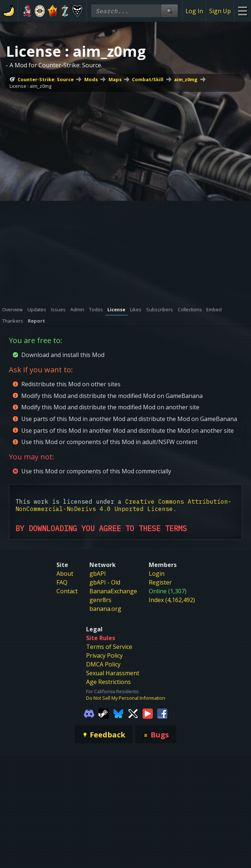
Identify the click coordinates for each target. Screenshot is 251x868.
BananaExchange (113, 591)
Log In (194, 11)
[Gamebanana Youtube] (148, 713)
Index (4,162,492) (172, 600)
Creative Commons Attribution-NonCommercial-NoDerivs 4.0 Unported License (123, 505)
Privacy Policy (104, 655)
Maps (115, 79)
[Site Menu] (242, 11)
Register (160, 582)
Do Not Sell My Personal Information (126, 698)
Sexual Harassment (113, 673)
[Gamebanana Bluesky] (118, 713)
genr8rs (100, 600)
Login (157, 574)
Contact (67, 591)
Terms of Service (109, 647)
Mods (91, 79)
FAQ (62, 582)
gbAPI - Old (105, 582)
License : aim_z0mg (30, 86)
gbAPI (98, 574)
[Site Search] (169, 11)
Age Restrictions (108, 682)
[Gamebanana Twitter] (133, 713)
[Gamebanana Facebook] (162, 713)
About (65, 574)
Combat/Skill (148, 79)
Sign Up (220, 11)
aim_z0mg (186, 79)
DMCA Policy (103, 664)
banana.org (105, 609)
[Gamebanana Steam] (104, 713)
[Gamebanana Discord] (89, 713)
